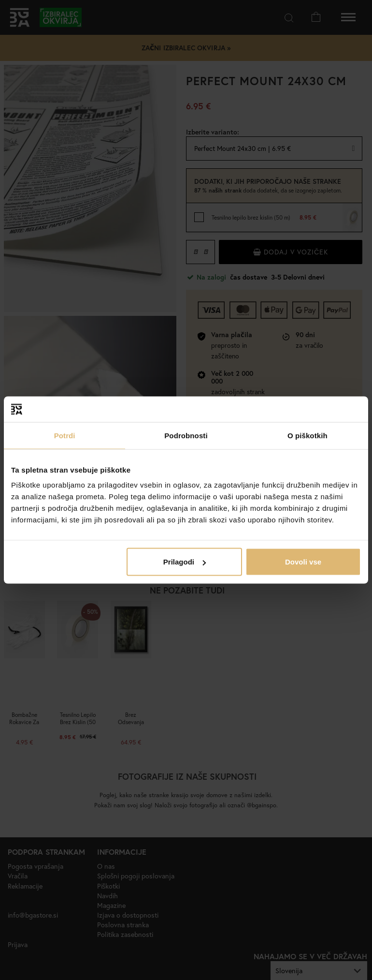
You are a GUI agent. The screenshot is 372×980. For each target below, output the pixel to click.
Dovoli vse (303, 562)
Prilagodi (185, 562)
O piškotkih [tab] (308, 435)
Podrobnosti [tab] (186, 435)
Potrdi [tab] (65, 435)
